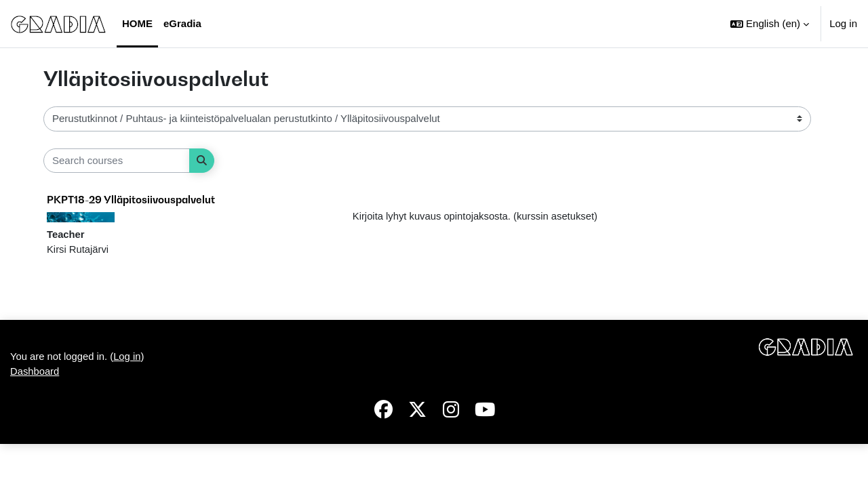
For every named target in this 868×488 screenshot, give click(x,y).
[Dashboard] (58, 24)
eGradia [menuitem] (182, 23)
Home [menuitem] (137, 23)
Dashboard (35, 414)
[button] (770, 24)
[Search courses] (117, 161)
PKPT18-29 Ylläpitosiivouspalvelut (131, 199)
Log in (843, 23)
